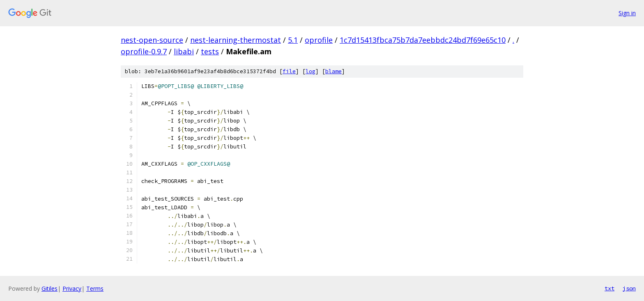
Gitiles (49, 288)
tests (210, 51)
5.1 (293, 40)
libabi (184, 51)
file (289, 71)
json (629, 288)
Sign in (627, 13)
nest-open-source (152, 40)
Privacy (72, 288)
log (310, 71)
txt (609, 288)
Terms (95, 288)
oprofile (319, 40)
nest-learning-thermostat (236, 40)
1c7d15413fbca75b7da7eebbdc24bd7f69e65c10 (423, 40)
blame (333, 71)
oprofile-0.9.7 (144, 51)
